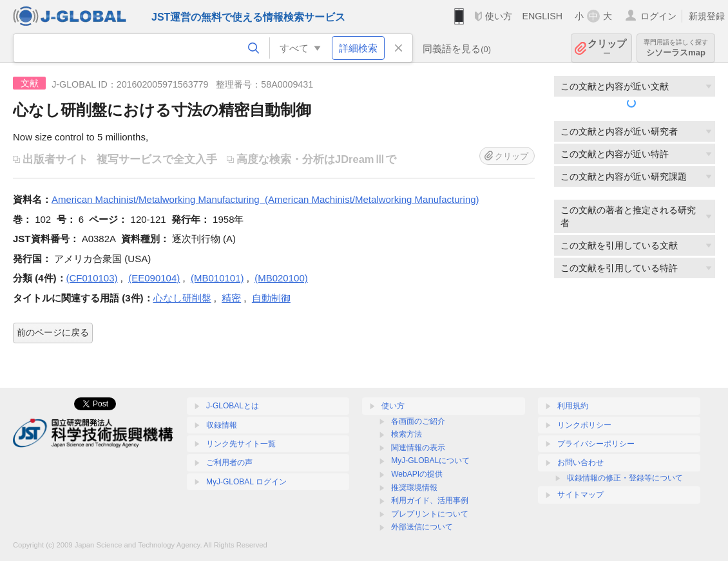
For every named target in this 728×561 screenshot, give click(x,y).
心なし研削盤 (182, 298)
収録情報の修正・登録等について (625, 478)
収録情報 (222, 425)
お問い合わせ (580, 462)
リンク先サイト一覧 (241, 444)
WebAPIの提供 (417, 474)
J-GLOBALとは (233, 406)
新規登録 (707, 16)
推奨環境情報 (414, 488)
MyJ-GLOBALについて (430, 461)
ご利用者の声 (229, 462)
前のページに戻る (53, 332)
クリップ (607, 48)
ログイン (658, 16)
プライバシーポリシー (596, 444)
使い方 (499, 16)
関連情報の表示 (418, 448)
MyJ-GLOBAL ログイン (246, 482)
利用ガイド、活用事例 (430, 500)
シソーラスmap (676, 48)
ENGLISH (542, 16)
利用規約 (573, 406)
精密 (231, 298)
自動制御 (271, 298)
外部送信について (422, 527)
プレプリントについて (430, 514)
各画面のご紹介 (418, 421)
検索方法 (407, 434)
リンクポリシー (584, 425)
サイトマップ (580, 495)
